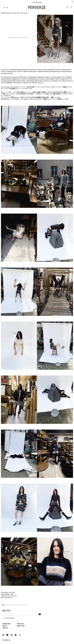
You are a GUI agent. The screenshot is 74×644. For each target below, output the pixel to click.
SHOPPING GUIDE (6, 624)
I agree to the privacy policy (10, 618)
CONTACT (5, 626)
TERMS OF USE (20, 624)
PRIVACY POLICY (21, 626)
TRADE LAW (5, 628)
